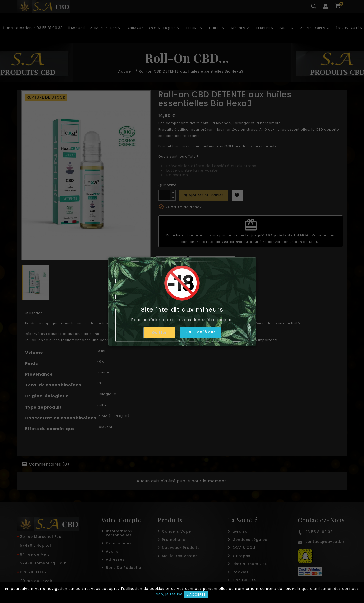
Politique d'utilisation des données (326, 589)
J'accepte (196, 595)
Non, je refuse (169, 594)
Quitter (157, 333)
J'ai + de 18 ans (200, 332)
